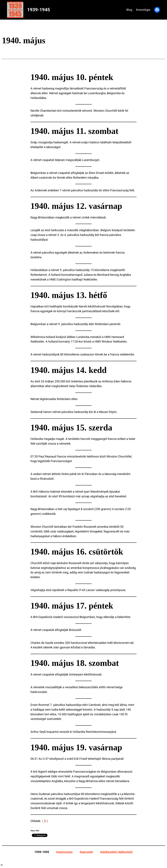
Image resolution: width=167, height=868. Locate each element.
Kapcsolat (86, 852)
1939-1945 (39, 10)
